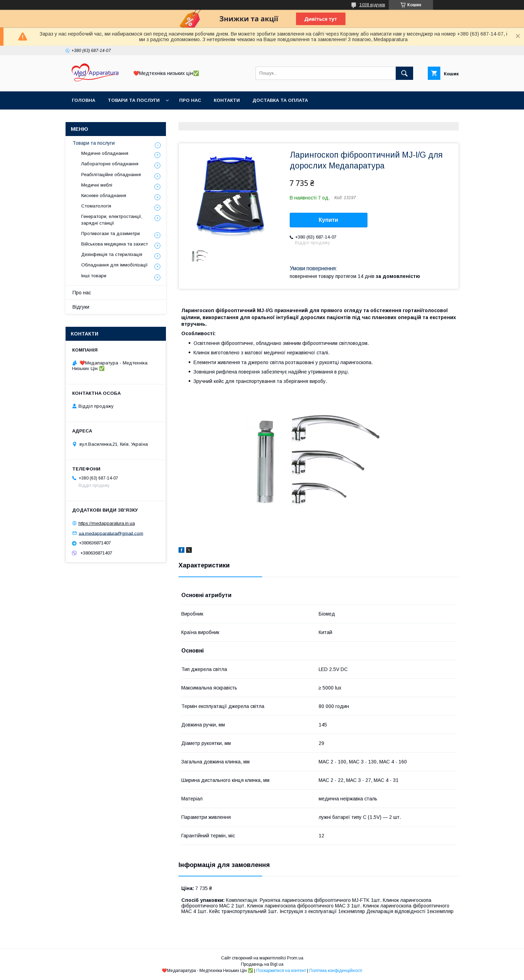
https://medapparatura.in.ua (107, 523)
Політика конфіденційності (336, 971)
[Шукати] (404, 73)
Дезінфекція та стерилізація (112, 254)
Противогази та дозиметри (111, 233)
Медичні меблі (97, 185)
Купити (328, 220)
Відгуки (81, 307)
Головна (83, 100)
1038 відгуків (372, 5)
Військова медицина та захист (115, 244)
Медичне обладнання (105, 153)
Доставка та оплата (280, 100)
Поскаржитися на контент (281, 971)
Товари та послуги (134, 100)
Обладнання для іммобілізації (115, 265)
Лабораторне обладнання (110, 164)
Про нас (190, 100)
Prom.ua (295, 958)
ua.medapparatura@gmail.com (111, 533)
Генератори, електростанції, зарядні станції (112, 220)
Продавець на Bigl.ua (262, 964)
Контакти (227, 100)
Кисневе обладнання (104, 195)
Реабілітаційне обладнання (111, 175)
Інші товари (94, 276)
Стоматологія (96, 206)
